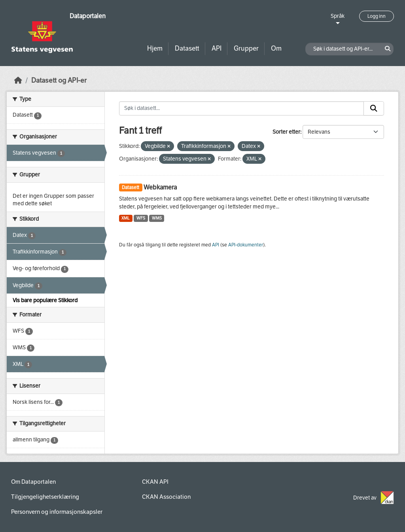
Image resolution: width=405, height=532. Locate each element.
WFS (141, 218)
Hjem (155, 48)
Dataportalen (88, 16)
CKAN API (155, 482)
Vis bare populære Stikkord (45, 300)
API (217, 48)
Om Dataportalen (33, 482)
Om (276, 48)
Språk (338, 16)
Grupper (246, 48)
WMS (157, 218)
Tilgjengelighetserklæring (45, 497)
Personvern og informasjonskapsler (57, 512)
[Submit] (374, 108)
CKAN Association (166, 497)
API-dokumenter (246, 245)
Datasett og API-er (59, 80)
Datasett (187, 48)
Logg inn (377, 16)
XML (126, 218)
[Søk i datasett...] (242, 108)
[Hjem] (18, 80)
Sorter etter (286, 132)
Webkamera (160, 187)
